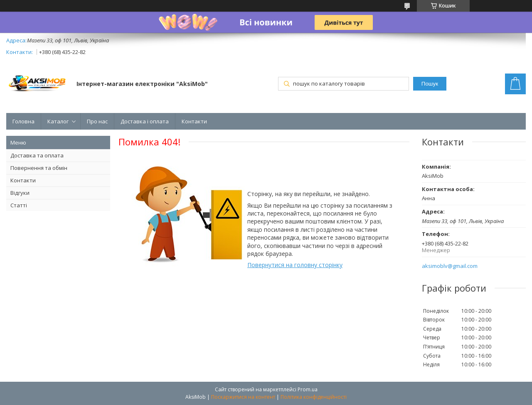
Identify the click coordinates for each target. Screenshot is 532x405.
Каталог (58, 121)
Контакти (194, 121)
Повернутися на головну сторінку (295, 265)
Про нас (97, 121)
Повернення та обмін (39, 168)
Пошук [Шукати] (430, 84)
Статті (19, 205)
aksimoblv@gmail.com (450, 266)
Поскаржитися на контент (243, 397)
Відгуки (20, 193)
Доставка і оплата (145, 121)
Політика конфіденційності (314, 397)
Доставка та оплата (37, 155)
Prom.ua (308, 389)
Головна (23, 121)
